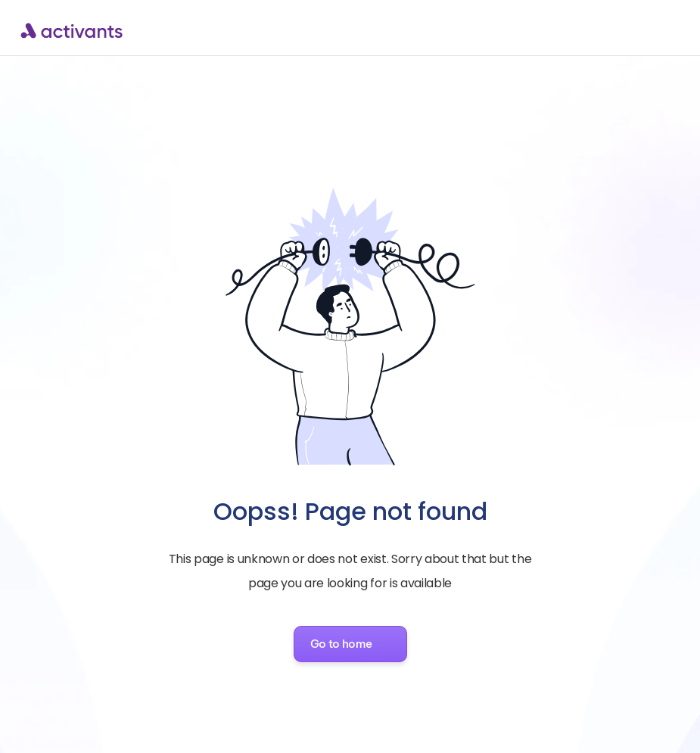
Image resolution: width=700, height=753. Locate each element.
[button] (350, 644)
